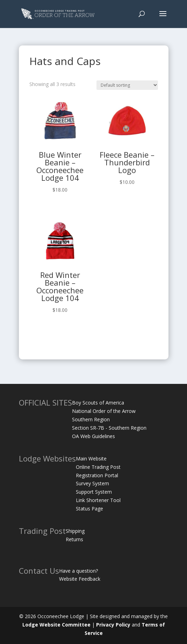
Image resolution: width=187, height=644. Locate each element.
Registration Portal (97, 475)
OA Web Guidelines (94, 436)
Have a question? (78, 571)
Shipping (75, 531)
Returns (74, 539)
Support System (94, 492)
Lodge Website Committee (56, 625)
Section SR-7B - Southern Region (109, 428)
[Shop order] (127, 85)
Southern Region (91, 419)
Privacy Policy (113, 625)
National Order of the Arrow (104, 411)
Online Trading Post (98, 467)
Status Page (89, 509)
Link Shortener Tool (98, 500)
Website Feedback (80, 579)
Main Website (91, 459)
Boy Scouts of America (98, 403)
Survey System (92, 483)
